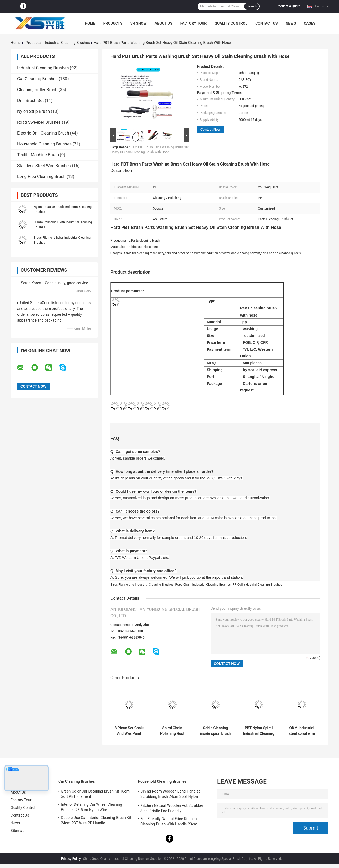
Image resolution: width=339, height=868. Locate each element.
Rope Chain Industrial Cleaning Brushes (203, 585)
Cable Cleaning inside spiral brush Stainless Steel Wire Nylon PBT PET (216, 731)
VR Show (139, 23)
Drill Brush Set (30, 101)
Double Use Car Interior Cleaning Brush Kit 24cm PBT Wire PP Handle (96, 820)
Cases (310, 23)
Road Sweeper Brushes (39, 122)
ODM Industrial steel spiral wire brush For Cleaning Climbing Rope (302, 731)
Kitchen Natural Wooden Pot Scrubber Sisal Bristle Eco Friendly (172, 808)
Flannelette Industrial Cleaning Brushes (146, 585)
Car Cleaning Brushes (37, 79)
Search (252, 6)
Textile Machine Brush (38, 155)
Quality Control (231, 23)
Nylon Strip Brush (34, 111)
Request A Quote (289, 6)
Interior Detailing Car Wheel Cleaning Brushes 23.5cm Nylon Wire (92, 807)
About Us (164, 23)
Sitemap (17, 831)
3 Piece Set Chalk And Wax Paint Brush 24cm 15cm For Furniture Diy (129, 731)
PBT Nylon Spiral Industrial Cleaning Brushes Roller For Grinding (258, 731)
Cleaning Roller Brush (37, 90)
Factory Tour (194, 23)
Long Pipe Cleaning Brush (41, 177)
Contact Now (210, 129)
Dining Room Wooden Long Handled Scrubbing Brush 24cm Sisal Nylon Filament (170, 795)
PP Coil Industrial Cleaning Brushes (257, 585)
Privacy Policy (71, 859)
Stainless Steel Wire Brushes (44, 166)
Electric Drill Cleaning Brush (43, 133)
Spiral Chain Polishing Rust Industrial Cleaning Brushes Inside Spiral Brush (172, 731)
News (291, 23)
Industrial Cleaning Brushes (67, 43)
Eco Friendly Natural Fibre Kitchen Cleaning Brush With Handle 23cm (169, 821)
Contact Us (266, 23)
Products (113, 23)
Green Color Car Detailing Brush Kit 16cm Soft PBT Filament (95, 794)
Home (90, 23)
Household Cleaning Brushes (44, 144)
